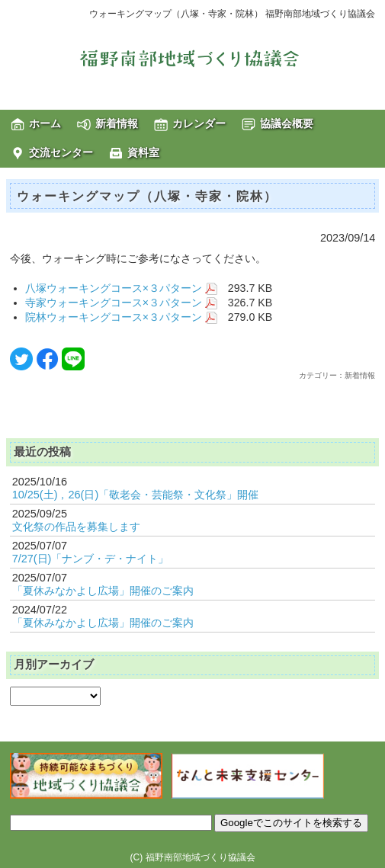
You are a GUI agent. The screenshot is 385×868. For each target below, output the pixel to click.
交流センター (61, 152)
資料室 (143, 152)
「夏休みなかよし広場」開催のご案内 (103, 591)
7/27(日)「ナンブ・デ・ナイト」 (91, 559)
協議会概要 (287, 123)
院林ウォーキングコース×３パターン (121, 317)
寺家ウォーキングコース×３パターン (121, 303)
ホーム (45, 123)
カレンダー (199, 123)
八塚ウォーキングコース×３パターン (121, 288)
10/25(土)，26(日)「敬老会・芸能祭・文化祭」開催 (136, 495)
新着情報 (117, 123)
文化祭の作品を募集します (76, 527)
